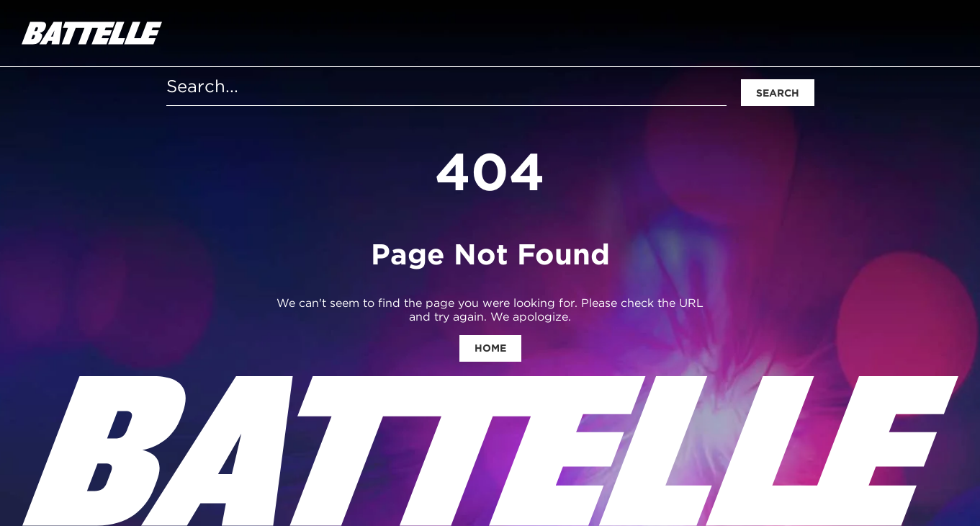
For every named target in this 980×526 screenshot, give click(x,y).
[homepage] (92, 33)
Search (778, 93)
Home (490, 348)
